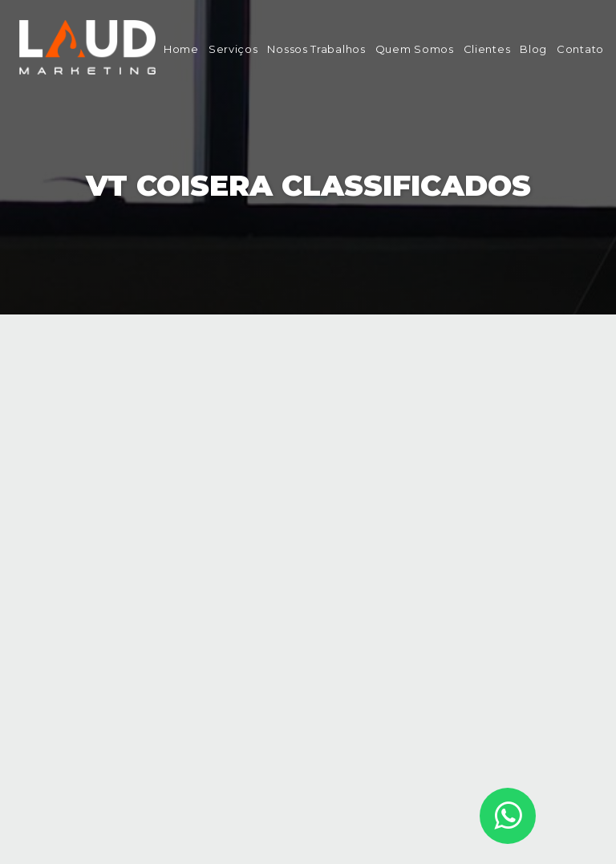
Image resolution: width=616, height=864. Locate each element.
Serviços (233, 49)
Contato (580, 49)
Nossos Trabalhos (316, 49)
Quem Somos (415, 49)
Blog (533, 49)
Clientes (487, 49)
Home (181, 49)
